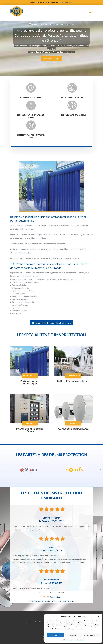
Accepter (55, 635)
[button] (99, 617)
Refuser (73, 635)
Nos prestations (52, 84)
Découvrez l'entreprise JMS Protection (51, 348)
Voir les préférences (91, 635)
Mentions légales (79, 640)
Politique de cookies (67, 640)
